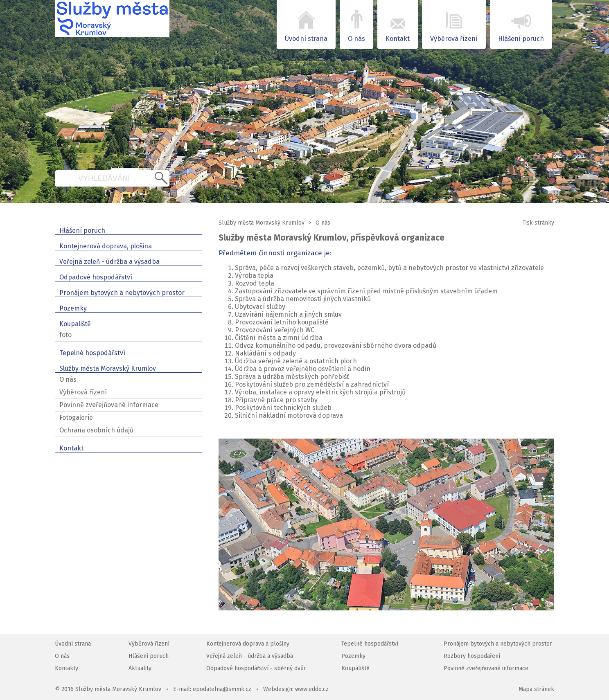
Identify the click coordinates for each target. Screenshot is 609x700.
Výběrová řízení (149, 644)
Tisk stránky (538, 223)
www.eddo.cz (312, 689)
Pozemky (353, 656)
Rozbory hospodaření (472, 656)
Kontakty (67, 668)
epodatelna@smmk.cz (222, 689)
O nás (323, 223)
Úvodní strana (73, 644)
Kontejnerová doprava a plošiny (248, 644)
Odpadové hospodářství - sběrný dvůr (256, 668)
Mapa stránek (536, 689)
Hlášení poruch (149, 656)
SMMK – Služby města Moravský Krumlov (112, 25)
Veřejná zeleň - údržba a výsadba (250, 656)
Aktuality (140, 668)
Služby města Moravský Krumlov (262, 223)
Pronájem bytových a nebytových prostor (498, 644)
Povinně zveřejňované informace (486, 668)
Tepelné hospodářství (370, 644)
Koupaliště (355, 668)
